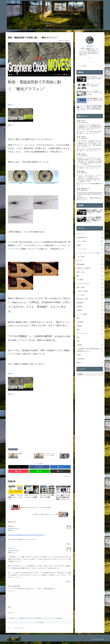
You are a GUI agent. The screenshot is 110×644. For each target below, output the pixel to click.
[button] (68, 456)
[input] (90, 66)
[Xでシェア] (19, 467)
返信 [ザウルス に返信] (68, 582)
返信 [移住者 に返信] (68, 544)
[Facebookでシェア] (39, 467)
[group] (21, 456)
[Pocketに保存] (19, 471)
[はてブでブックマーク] (60, 467)
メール (11, 615)
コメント (11, 591)
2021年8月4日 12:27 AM (13, 528)
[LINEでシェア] (39, 471)
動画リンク (11, 105)
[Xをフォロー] (90, 58)
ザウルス (90, 46)
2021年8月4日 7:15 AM (13, 550)
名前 (10, 610)
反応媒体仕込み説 (13, 449)
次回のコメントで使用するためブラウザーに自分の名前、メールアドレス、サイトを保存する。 (37, 621)
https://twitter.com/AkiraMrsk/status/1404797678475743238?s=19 (26, 535)
